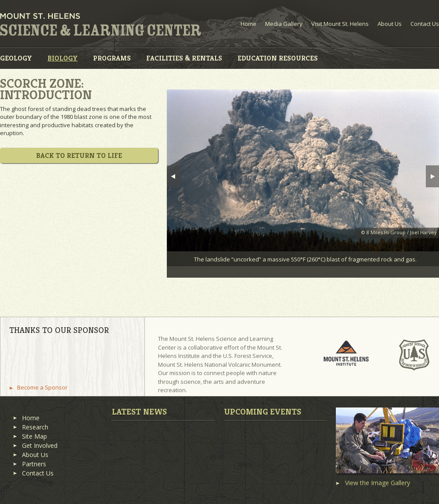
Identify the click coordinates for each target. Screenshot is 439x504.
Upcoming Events (263, 411)
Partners (34, 464)
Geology (16, 58)
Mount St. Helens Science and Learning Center (101, 25)
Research (35, 427)
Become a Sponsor (42, 388)
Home (248, 24)
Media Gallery (284, 24)
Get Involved (40, 445)
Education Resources (278, 58)
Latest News (139, 411)
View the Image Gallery (378, 483)
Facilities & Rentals (184, 58)
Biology (63, 58)
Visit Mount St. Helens (340, 24)
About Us (390, 24)
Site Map (34, 436)
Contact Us (425, 24)
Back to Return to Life (79, 155)
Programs (112, 58)
